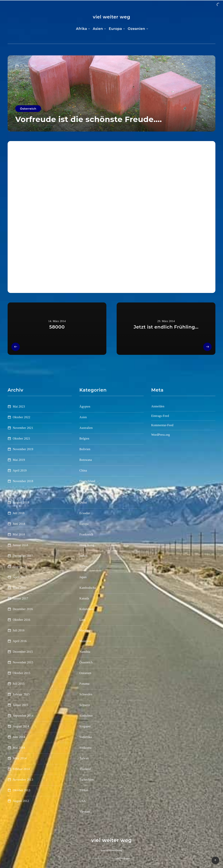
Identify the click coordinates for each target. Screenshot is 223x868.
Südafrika (86, 737)
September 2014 (23, 716)
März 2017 (20, 588)
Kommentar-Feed (162, 425)
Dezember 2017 (23, 556)
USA (82, 801)
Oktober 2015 (22, 673)
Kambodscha (88, 588)
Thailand (85, 769)
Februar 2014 (21, 769)
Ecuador (85, 513)
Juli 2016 (19, 630)
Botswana (86, 460)
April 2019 (20, 470)
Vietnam (85, 812)
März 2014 (20, 758)
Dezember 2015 (23, 652)
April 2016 (20, 641)
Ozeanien (136, 29)
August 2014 (21, 726)
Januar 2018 (20, 545)
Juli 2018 (19, 513)
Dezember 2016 (23, 609)
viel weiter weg (112, 17)
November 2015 (23, 662)
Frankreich (86, 534)
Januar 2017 (20, 598)
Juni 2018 (19, 524)
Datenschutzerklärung (111, 850)
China (83, 470)
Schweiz (85, 705)
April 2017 (20, 577)
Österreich (28, 109)
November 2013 (23, 780)
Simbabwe (86, 716)
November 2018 (23, 481)
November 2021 (23, 428)
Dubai (83, 502)
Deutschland (87, 481)
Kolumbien (86, 609)
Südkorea (85, 748)
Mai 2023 (19, 406)
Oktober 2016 (22, 620)
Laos (82, 620)
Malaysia (85, 641)
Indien (83, 556)
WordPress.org (161, 435)
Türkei (84, 790)
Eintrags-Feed (160, 416)
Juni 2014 (19, 737)
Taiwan (84, 758)
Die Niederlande (90, 492)
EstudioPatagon (122, 858)
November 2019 (23, 449)
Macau (84, 630)
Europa (115, 29)
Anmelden (158, 406)
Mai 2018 (19, 534)
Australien (86, 428)
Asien (98, 29)
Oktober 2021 (22, 438)
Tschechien (86, 780)
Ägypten (85, 406)
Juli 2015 (19, 684)
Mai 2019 (19, 460)
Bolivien (85, 449)
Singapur (85, 726)
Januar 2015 (20, 705)
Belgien (84, 438)
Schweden (86, 694)
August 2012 (21, 801)
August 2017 (21, 566)
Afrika (81, 29)
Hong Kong (87, 545)
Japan (83, 577)
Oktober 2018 (22, 492)
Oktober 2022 (22, 417)
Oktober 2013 (22, 790)
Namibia (85, 652)
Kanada (84, 598)
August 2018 (21, 502)
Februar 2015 (21, 694)
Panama (84, 684)
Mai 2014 (19, 748)
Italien (83, 566)
